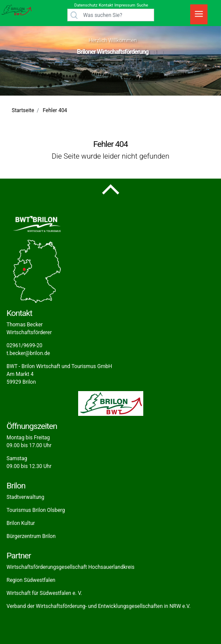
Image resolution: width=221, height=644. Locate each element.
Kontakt (106, 5)
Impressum (125, 5)
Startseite (23, 110)
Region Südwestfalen (31, 580)
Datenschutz (86, 5)
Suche (142, 5)
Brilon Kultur (21, 523)
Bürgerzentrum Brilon (31, 536)
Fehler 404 (55, 110)
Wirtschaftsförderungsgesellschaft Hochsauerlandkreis (71, 567)
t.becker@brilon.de (28, 353)
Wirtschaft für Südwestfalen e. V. (44, 593)
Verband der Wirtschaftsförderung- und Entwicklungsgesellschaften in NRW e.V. (99, 606)
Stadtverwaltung (25, 497)
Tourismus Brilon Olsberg (36, 510)
